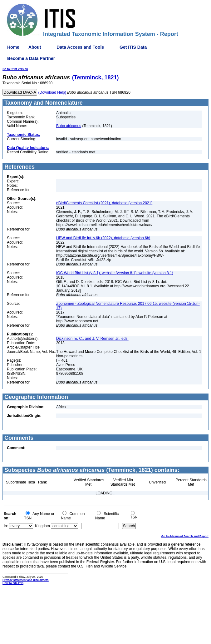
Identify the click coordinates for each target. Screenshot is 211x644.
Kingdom (42, 526)
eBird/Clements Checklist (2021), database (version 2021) (104, 203)
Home (13, 47)
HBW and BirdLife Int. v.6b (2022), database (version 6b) (103, 238)
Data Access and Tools (80, 47)
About (35, 47)
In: (6, 526)
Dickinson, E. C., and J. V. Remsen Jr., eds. (92, 339)
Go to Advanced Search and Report (185, 536)
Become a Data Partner (31, 58)
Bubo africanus (69, 126)
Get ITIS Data (133, 47)
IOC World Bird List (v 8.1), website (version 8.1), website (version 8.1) (115, 273)
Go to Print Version (15, 69)
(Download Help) (52, 92)
